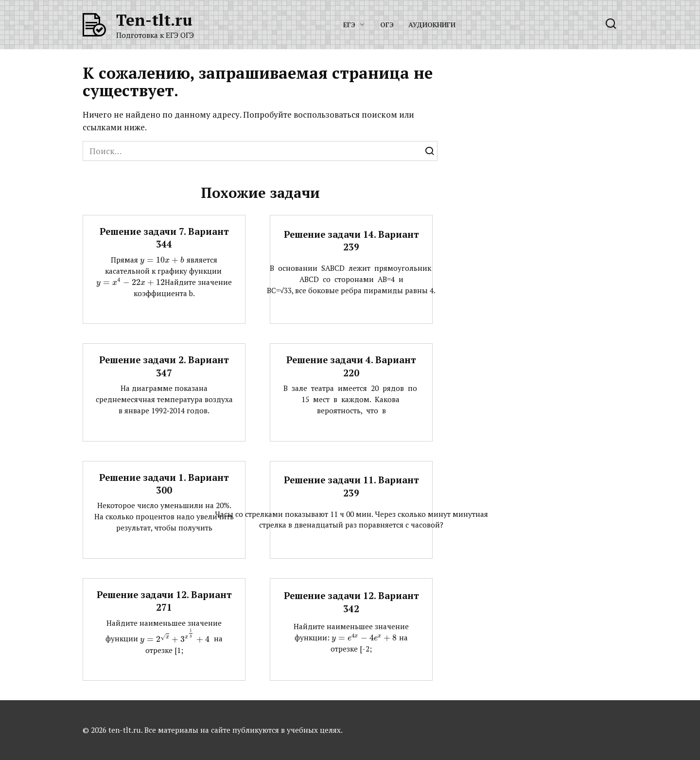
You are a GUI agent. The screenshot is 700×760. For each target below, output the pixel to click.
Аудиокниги (432, 25)
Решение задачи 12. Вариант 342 (351, 602)
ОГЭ (387, 25)
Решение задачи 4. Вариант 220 (351, 366)
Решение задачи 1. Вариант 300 (164, 484)
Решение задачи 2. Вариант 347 (164, 366)
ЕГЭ (349, 25)
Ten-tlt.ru (154, 20)
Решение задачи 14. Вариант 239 (351, 241)
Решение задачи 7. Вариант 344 (164, 238)
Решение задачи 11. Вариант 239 (351, 486)
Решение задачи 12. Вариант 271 (164, 601)
